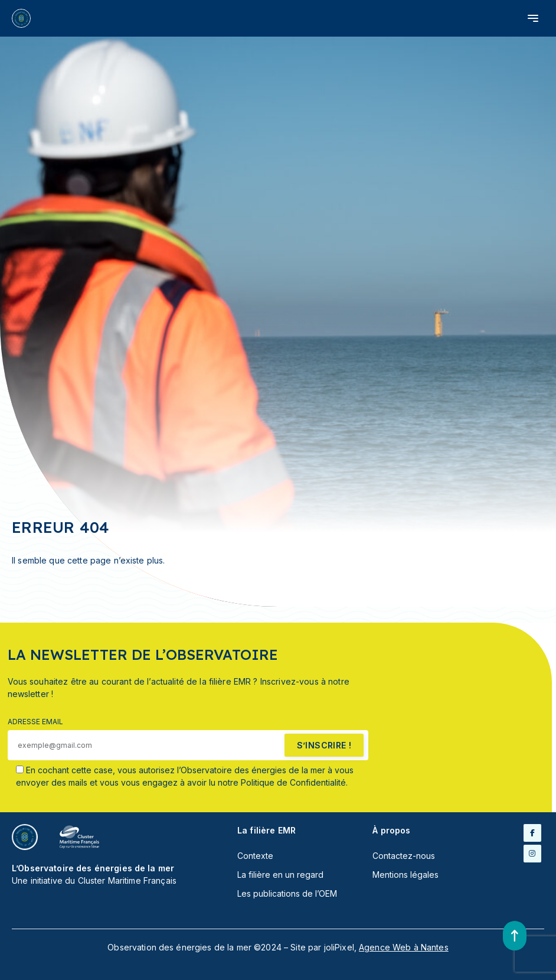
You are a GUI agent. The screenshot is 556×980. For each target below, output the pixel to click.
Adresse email (35, 722)
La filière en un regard (280, 875)
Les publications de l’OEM (287, 893)
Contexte (255, 856)
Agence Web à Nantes (404, 947)
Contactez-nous (404, 856)
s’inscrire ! (324, 745)
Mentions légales (405, 875)
